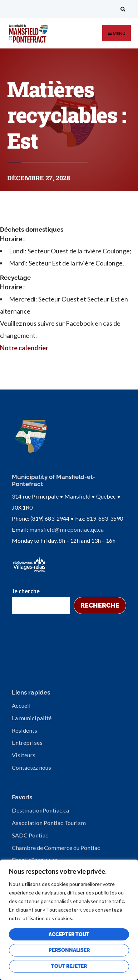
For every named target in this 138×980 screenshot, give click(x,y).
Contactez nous (31, 767)
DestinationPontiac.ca (40, 810)
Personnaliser (69, 950)
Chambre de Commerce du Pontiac (56, 848)
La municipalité (32, 718)
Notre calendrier (24, 348)
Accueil (21, 705)
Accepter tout (69, 934)
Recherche (100, 605)
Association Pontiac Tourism (49, 823)
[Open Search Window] (122, 9)
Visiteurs (24, 755)
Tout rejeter (69, 966)
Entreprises (27, 742)
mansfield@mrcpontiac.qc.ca (66, 529)
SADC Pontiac (30, 835)
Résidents (24, 730)
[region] (69, 920)
